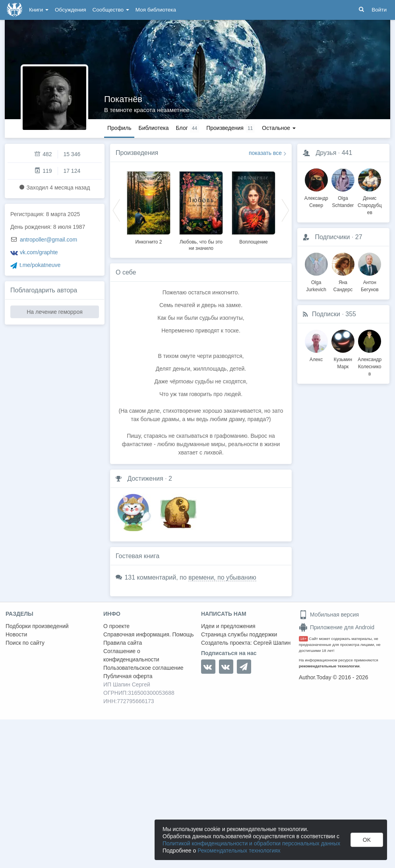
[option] (149, 207)
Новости (16, 634)
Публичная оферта (128, 676)
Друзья (326, 153)
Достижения (145, 478)
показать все (265, 153)
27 (359, 237)
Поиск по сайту (25, 643)
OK (367, 840)
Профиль (119, 128)
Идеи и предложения (228, 626)
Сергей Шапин (272, 643)
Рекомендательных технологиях (239, 851)
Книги (39, 10)
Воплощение (253, 242)
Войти (379, 10)
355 (351, 314)
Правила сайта (123, 643)
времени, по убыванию (222, 577)
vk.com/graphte (39, 252)
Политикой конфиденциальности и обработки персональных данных (251, 843)
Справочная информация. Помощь (149, 634)
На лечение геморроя (55, 312)
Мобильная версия (329, 615)
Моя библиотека (156, 10)
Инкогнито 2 (148, 242)
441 (347, 153)
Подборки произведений (37, 626)
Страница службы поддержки (239, 634)
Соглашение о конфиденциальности (131, 655)
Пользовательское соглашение (143, 668)
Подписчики (332, 237)
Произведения (137, 153)
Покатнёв (123, 99)
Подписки (326, 314)
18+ (303, 639)
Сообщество (111, 10)
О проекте (116, 626)
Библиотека (153, 128)
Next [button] (285, 210)
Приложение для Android (337, 627)
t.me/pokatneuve (40, 265)
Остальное (279, 128)
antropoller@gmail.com (48, 240)
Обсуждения (70, 10)
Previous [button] (116, 210)
